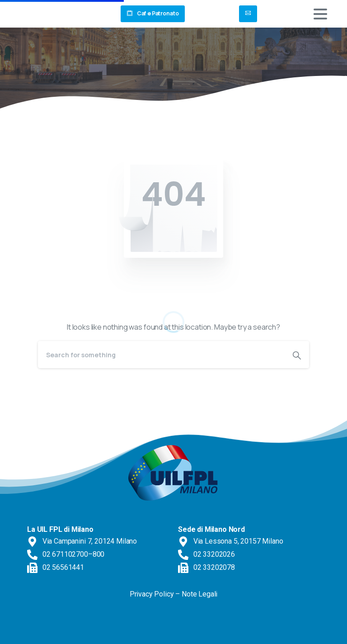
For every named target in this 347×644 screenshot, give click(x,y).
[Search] (162, 355)
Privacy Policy (152, 594)
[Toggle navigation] (320, 14)
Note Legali (199, 594)
